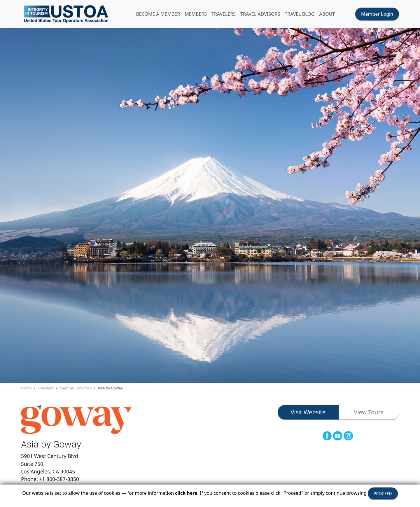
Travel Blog (300, 14)
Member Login (377, 14)
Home (26, 388)
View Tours (369, 412)
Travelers (45, 388)
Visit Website (308, 412)
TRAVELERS (224, 14)
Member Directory (76, 388)
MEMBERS (196, 14)
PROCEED (383, 493)
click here (186, 493)
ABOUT (327, 14)
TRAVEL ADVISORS (260, 14)
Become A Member (158, 14)
